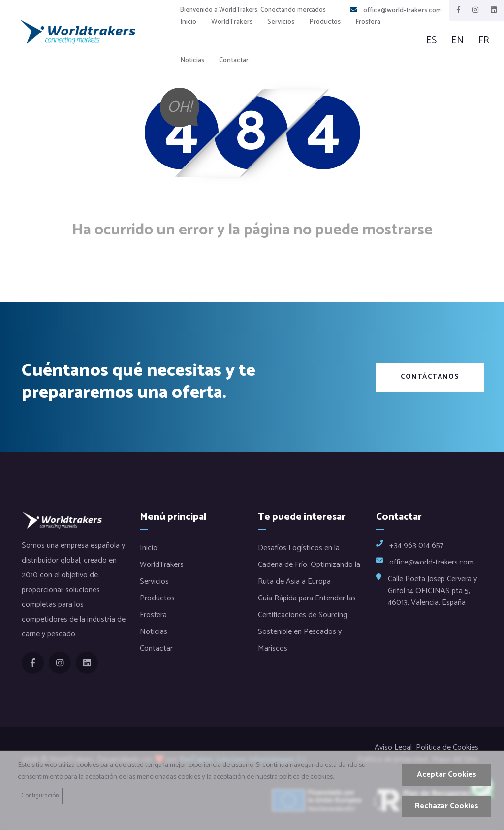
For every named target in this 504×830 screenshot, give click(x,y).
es (431, 41)
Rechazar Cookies (447, 806)
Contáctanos (430, 377)
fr (484, 41)
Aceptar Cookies (447, 775)
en (457, 41)
